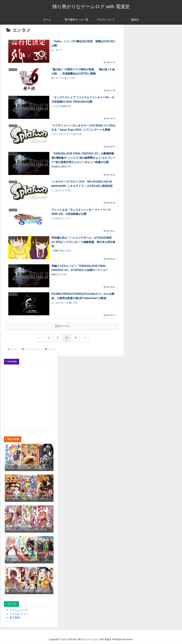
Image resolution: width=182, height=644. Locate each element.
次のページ (62, 326)
